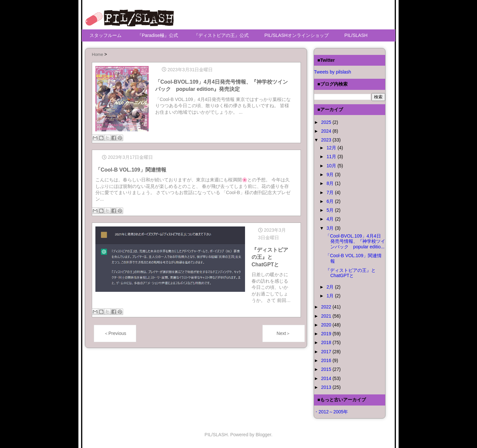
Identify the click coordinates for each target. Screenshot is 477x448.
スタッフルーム (106, 35)
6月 (331, 201)
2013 (327, 387)
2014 (327, 378)
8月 (331, 183)
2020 (327, 325)
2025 (327, 122)
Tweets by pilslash (333, 72)
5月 (331, 210)
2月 (331, 287)
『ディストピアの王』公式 (221, 35)
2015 (327, 369)
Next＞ (284, 332)
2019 (327, 334)
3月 (331, 228)
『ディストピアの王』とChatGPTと (351, 273)
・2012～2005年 (331, 412)
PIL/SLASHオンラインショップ (296, 35)
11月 (332, 157)
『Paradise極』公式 (158, 35)
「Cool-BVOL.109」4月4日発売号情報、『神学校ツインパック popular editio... (355, 241)
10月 (332, 166)
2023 (327, 140)
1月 (331, 296)
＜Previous (115, 332)
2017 (327, 352)
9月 (331, 174)
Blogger (263, 435)
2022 (327, 307)
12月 (332, 148)
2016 (327, 360)
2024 (327, 131)
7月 (331, 192)
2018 (327, 342)
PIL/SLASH (356, 35)
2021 (327, 316)
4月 (331, 219)
